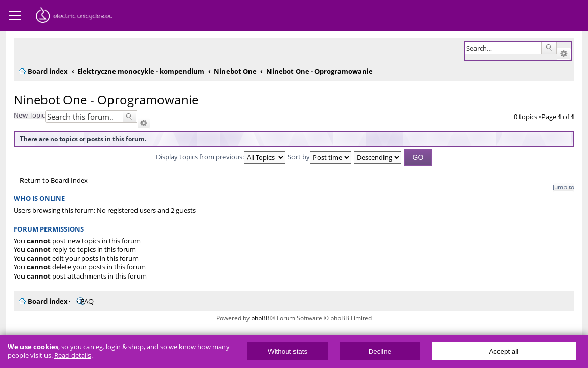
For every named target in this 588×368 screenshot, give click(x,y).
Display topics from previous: (221, 157)
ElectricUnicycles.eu (74, 16)
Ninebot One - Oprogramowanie (106, 99)
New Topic (29, 115)
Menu (15, 15)
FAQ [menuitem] (87, 301)
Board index (48, 301)
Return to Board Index (54, 181)
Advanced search (564, 54)
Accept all (504, 351)
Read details (73, 355)
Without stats (288, 351)
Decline (380, 351)
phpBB (261, 318)
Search (549, 48)
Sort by (320, 157)
